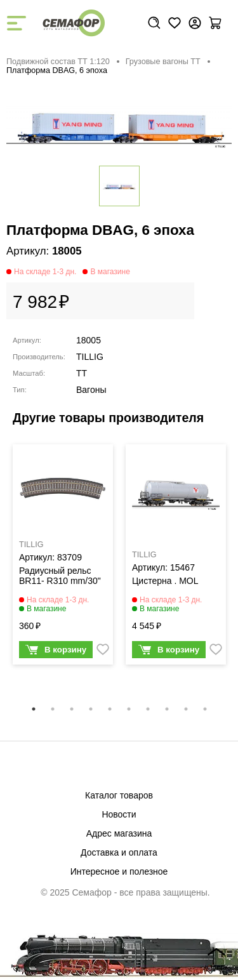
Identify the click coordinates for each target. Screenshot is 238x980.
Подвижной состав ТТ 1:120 (58, 62)
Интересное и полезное (119, 871)
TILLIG (90, 357)
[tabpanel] (63, 557)
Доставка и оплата (119, 852)
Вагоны (91, 390)
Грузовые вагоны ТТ (163, 62)
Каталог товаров (119, 795)
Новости (119, 814)
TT (82, 373)
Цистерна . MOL (165, 581)
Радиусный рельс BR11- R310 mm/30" (60, 576)
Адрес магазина (119, 833)
